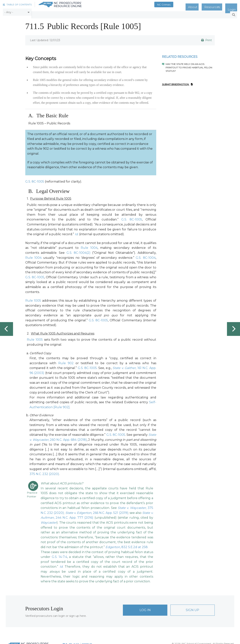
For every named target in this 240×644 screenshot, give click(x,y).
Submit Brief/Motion (177, 82)
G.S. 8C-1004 (146, 255)
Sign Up (192, 607)
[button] (17, 4)
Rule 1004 (89, 245)
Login (234, 5)
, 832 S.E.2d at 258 (127, 544)
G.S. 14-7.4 (59, 554)
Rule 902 (66, 360)
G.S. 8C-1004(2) (78, 250)
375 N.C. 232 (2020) (44, 471)
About (203, 5)
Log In (145, 607)
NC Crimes (178, 5)
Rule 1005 (33, 298)
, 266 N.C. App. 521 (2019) (97, 510)
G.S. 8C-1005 (35, 179)
